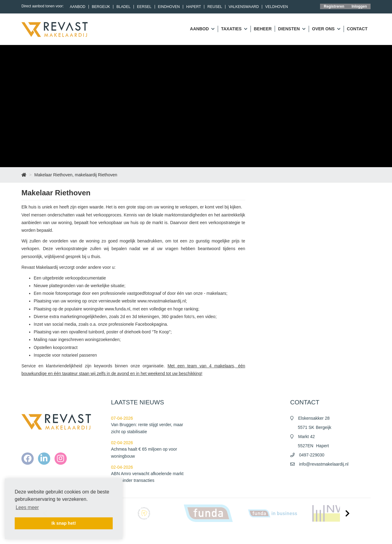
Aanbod (78, 7)
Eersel (144, 7)
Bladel (123, 7)
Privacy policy (307, 535)
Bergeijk (101, 7)
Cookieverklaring (338, 535)
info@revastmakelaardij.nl (324, 464)
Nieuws (239, 535)
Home (222, 535)
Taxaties (234, 29)
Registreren (334, 6)
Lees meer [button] (27, 507)
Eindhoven (169, 7)
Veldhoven (277, 7)
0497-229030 (312, 455)
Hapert (194, 7)
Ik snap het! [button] (64, 523)
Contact (357, 29)
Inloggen (359, 6)
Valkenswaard (244, 7)
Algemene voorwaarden (270, 535)
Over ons (326, 29)
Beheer (263, 29)
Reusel (215, 7)
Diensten (292, 29)
